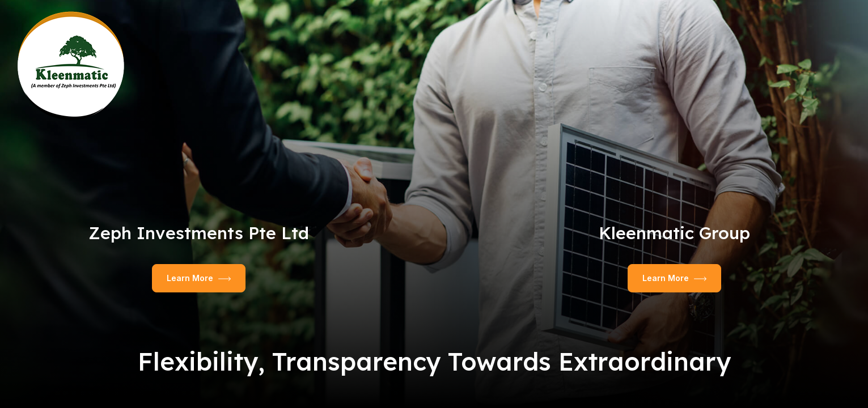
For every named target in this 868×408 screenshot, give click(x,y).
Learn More (199, 278)
